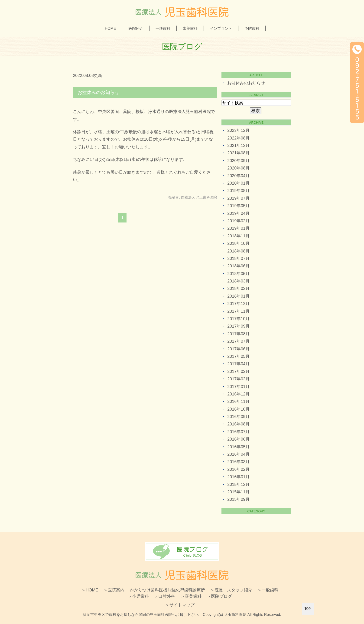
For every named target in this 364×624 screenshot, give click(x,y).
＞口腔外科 (165, 596)
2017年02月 (238, 379)
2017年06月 (238, 349)
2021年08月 (238, 153)
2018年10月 (238, 243)
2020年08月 (238, 168)
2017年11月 (238, 311)
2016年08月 (238, 424)
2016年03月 (238, 462)
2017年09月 (238, 326)
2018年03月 (238, 281)
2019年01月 (238, 228)
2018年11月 (238, 236)
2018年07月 (238, 259)
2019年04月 (238, 213)
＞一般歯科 (268, 590)
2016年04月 (238, 454)
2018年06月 (238, 266)
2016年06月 (238, 439)
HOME (110, 28)
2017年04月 (238, 364)
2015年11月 (238, 492)
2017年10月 (238, 319)
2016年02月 (238, 469)
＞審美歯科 (191, 596)
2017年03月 (238, 372)
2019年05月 (238, 206)
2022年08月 (238, 138)
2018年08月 (238, 251)
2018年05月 (238, 274)
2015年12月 (238, 485)
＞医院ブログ (219, 596)
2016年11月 (238, 402)
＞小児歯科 (138, 596)
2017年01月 (238, 387)
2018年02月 (238, 289)
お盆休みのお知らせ (98, 92)
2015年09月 (238, 499)
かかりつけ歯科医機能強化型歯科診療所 (167, 590)
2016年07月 (238, 432)
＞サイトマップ (180, 605)
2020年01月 (238, 183)
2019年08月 (238, 191)
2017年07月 (238, 341)
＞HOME (90, 590)
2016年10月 (238, 409)
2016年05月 (238, 447)
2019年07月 (238, 198)
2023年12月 (238, 130)
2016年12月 (238, 394)
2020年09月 (238, 161)
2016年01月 (238, 477)
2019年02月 (238, 221)
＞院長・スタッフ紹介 (231, 590)
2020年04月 (238, 176)
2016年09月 (238, 417)
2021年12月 (238, 146)
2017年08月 (238, 334)
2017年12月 (238, 304)
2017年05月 (238, 356)
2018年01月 (238, 296)
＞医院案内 (114, 590)
